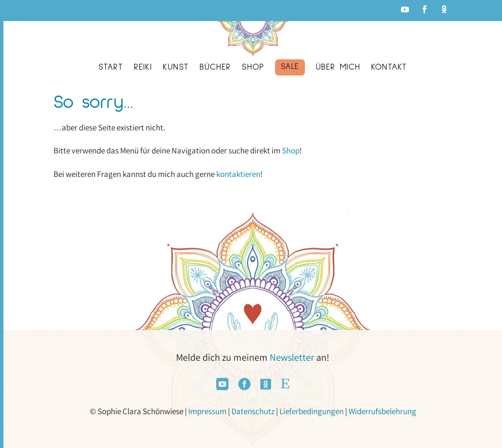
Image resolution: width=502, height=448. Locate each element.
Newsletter (292, 357)
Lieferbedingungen (312, 411)
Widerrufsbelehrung (382, 411)
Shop (291, 150)
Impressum (207, 411)
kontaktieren (238, 174)
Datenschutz (253, 411)
